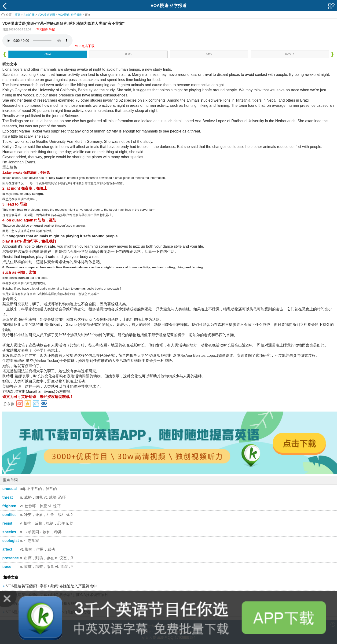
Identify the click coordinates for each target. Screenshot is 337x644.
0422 (209, 54)
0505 (128, 54)
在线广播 (29, 15)
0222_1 (290, 54)
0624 (48, 54)
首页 (17, 15)
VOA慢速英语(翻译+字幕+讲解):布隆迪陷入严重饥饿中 (51, 586)
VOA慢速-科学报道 (70, 15)
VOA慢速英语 (46, 15)
